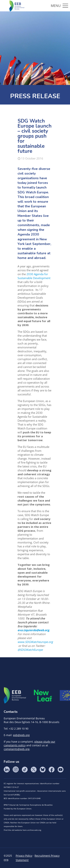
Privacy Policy (24, 856)
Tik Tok (25, 769)
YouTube (60, 769)
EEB (15, 695)
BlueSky (43, 769)
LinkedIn (7, 769)
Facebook (52, 769)
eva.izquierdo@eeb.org (33, 630)
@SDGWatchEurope (30, 650)
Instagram (16, 769)
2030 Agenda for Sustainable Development (34, 276)
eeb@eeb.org (21, 735)
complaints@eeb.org (17, 749)
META (43, 696)
